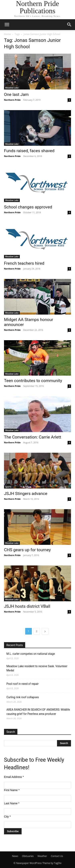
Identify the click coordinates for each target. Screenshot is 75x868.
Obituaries (28, 856)
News (15, 856)
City (7, 817)
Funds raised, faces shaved (29, 151)
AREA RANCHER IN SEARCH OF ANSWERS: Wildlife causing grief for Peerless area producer (38, 712)
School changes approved (28, 207)
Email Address (14, 777)
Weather (42, 856)
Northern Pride (12, 100)
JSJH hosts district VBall (27, 606)
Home (7, 34)
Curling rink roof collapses (23, 697)
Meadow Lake (12, 88)
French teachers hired (24, 263)
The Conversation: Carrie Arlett (33, 437)
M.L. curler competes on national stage (31, 654)
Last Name (12, 803)
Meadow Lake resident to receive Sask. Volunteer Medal (37, 668)
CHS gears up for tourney (27, 550)
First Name (12, 790)
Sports (8, 487)
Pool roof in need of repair (22, 684)
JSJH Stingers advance (26, 494)
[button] (7, 25)
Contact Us (57, 856)
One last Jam (16, 95)
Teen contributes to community (33, 381)
